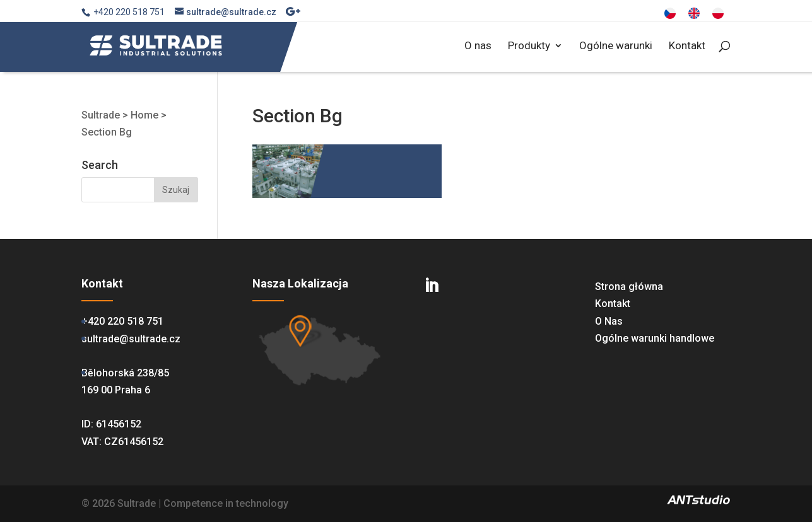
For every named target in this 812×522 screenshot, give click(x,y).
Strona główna (629, 287)
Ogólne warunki (616, 46)
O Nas (609, 321)
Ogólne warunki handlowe (655, 338)
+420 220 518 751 (122, 321)
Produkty (529, 46)
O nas (478, 46)
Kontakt (687, 46)
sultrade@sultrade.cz (131, 339)
